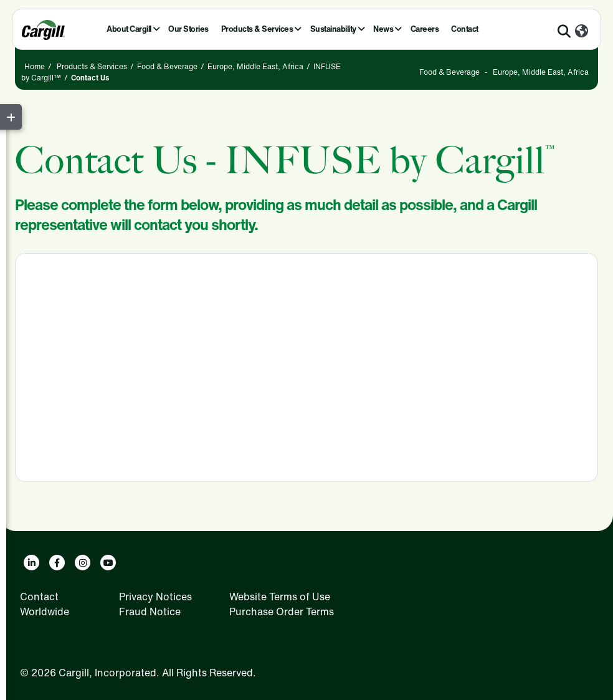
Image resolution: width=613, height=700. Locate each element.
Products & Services (257, 29)
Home (35, 66)
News (383, 29)
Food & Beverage (167, 66)
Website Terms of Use (280, 597)
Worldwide (45, 611)
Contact (465, 29)
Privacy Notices (155, 597)
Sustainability (333, 29)
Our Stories (188, 29)
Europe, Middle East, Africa (255, 66)
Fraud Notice (150, 611)
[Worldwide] (582, 32)
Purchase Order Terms (282, 611)
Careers (425, 29)
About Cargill (129, 29)
